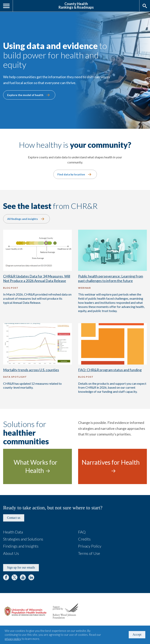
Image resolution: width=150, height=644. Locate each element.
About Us (11, 553)
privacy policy (13, 639)
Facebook (6, 577)
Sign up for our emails (21, 567)
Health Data (13, 532)
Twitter (14, 577)
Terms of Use (89, 553)
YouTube (23, 577)
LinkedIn (31, 577)
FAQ (82, 532)
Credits (84, 539)
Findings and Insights (21, 546)
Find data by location (71, 174)
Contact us (14, 518)
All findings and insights (23, 219)
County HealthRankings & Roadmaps (76, 5)
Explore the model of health (25, 95)
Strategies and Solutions (23, 539)
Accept (137, 634)
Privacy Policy (90, 546)
